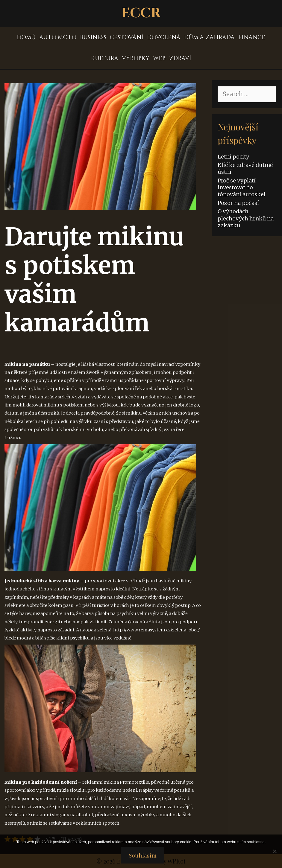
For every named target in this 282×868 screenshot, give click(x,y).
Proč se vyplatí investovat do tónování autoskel (242, 188)
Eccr (141, 13)
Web (159, 58)
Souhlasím (143, 855)
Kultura (105, 58)
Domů (26, 37)
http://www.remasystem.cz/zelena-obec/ (157, 630)
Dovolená (164, 37)
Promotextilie (134, 782)
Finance (252, 37)
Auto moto (58, 37)
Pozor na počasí (238, 203)
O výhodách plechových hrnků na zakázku (246, 218)
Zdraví (180, 58)
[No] (275, 851)
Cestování (127, 37)
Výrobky (136, 58)
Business (93, 37)
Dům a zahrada (209, 37)
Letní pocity (233, 157)
